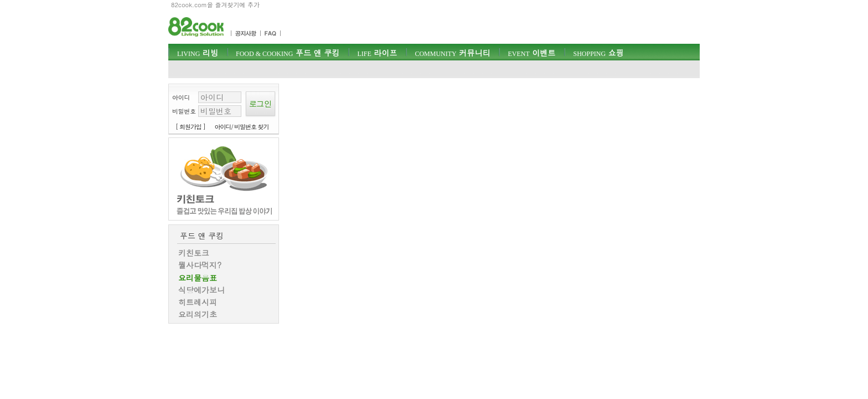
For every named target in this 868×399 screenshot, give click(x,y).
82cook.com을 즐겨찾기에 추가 (215, 5)
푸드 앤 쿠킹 (288, 53)
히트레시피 (198, 302)
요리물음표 (198, 278)
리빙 (198, 53)
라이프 (377, 53)
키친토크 (194, 253)
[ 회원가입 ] (190, 127)
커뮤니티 (452, 53)
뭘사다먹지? (200, 265)
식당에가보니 (201, 290)
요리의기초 (198, 314)
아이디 (181, 97)
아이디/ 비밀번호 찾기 (242, 127)
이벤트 (531, 53)
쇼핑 (598, 53)
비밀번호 (184, 111)
